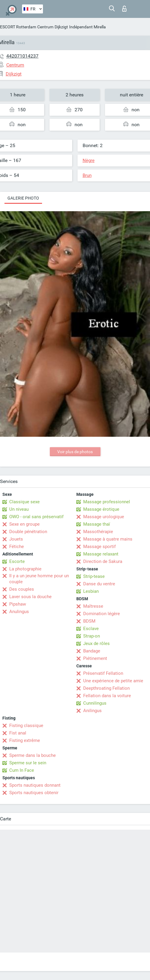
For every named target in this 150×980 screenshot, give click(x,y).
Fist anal (18, 733)
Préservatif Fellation (103, 673)
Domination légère (102, 614)
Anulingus (19, 612)
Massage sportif (99, 547)
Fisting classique (26, 726)
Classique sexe (24, 502)
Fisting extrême (25, 740)
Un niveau (19, 509)
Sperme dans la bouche (33, 755)
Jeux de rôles (96, 643)
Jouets (16, 539)
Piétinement (95, 658)
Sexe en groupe (24, 524)
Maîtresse (93, 606)
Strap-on (92, 636)
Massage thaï (97, 524)
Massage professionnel (107, 502)
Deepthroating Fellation (106, 688)
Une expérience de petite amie (113, 681)
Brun (87, 175)
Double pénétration (28, 532)
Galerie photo (23, 198)
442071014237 (22, 56)
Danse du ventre (99, 584)
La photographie (25, 569)
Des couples (22, 589)
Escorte (17, 561)
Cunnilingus (95, 703)
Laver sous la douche (30, 597)
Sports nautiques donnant (35, 785)
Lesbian (91, 591)
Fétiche (17, 547)
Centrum (45, 27)
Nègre (89, 160)
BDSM (89, 621)
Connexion (124, 9)
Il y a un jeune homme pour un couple (39, 579)
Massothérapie (98, 532)
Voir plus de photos (75, 452)
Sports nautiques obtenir (34, 793)
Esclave (91, 629)
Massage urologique (104, 517)
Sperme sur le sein (28, 763)
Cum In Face (22, 770)
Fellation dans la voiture (107, 696)
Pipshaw (18, 604)
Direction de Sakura (103, 561)
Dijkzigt (61, 27)
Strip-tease (94, 576)
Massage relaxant (101, 554)
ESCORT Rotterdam (18, 27)
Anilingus (92, 711)
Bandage (92, 651)
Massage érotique (101, 509)
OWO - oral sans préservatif (36, 517)
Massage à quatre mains (108, 539)
